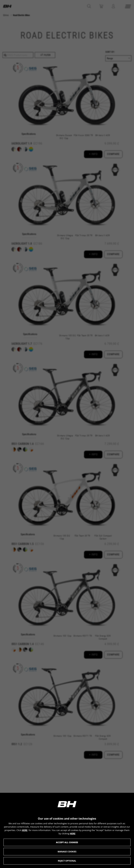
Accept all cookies (67, 842)
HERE (25, 830)
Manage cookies (67, 852)
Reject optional (67, 861)
